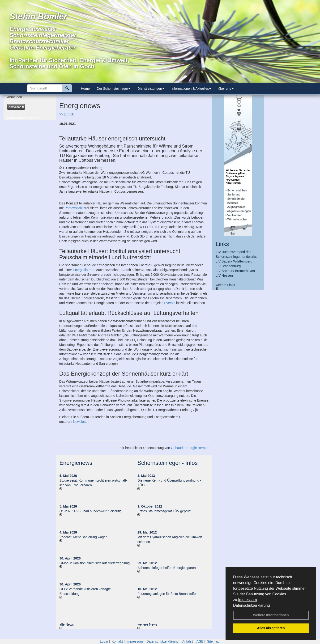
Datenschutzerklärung (252, 605)
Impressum (247, 600)
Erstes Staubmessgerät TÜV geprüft (164, 511)
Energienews (76, 463)
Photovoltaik (73, 208)
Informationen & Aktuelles (191, 89)
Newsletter (81, 422)
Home (85, 89)
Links (222, 244)
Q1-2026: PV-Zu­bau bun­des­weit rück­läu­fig (91, 511)
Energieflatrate (83, 270)
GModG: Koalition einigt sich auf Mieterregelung (95, 563)
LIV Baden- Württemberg (234, 261)
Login (104, 641)
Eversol (170, 303)
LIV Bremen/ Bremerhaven (235, 271)
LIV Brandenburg (228, 266)
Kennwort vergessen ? (23, 118)
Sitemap (213, 641)
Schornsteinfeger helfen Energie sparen (167, 568)
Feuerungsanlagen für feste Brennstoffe (166, 594)
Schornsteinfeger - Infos (168, 463)
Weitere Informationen (271, 615)
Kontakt (117, 641)
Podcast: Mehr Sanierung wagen (83, 537)
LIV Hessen (224, 275)
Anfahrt (187, 641)
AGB (200, 641)
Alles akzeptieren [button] (271, 628)
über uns (226, 89)
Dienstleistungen (151, 89)
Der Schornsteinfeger (114, 89)
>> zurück (66, 114)
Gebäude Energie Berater (190, 448)
